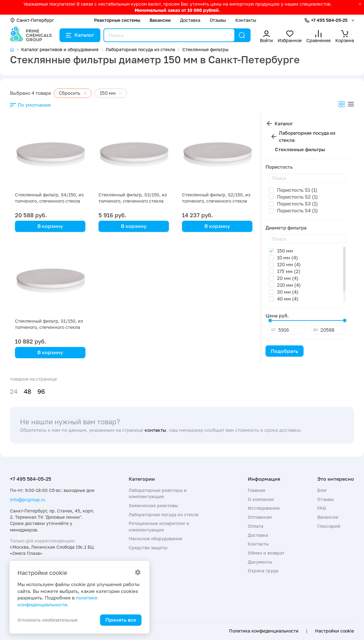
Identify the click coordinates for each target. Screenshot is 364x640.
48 (27, 391)
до (316, 329)
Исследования (264, 508)
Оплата (256, 526)
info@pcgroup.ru (28, 500)
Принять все (121, 620)
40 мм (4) (288, 299)
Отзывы (218, 20)
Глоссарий (329, 526)
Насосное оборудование (156, 539)
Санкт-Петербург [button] (32, 20)
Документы (260, 562)
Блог (322, 490)
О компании (261, 499)
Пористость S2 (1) (297, 197)
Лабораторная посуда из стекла (307, 136)
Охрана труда (263, 571)
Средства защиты (148, 548)
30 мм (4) (288, 292)
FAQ (322, 508)
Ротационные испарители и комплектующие (159, 526)
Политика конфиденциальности (264, 631)
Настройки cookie (335, 631)
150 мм (285, 251)
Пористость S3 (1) (297, 204)
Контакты (246, 20)
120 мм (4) (289, 264)
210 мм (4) (289, 285)
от (273, 329)
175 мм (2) (289, 271)
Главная (256, 490)
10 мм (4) (287, 257)
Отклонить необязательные (48, 620)
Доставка (190, 20)
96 (41, 391)
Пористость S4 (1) (297, 210)
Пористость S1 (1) (297, 190)
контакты (155, 430)
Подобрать (285, 351)
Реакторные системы (117, 20)
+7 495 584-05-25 (329, 20)
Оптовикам (260, 517)
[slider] (270, 320)
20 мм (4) (288, 278)
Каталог (80, 35)
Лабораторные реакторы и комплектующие (158, 493)
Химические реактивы (153, 505)
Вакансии (160, 20)
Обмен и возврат (266, 553)
